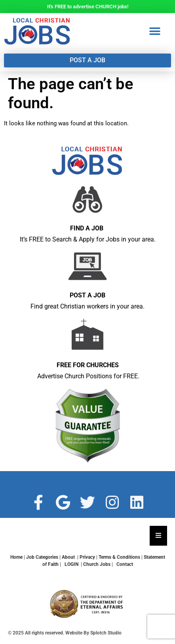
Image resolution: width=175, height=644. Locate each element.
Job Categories (42, 557)
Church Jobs (97, 564)
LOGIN (72, 564)
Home (16, 557)
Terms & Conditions (119, 557)
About (68, 557)
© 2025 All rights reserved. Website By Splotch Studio (65, 633)
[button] (157, 32)
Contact (125, 564)
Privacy (87, 557)
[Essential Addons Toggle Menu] (158, 536)
